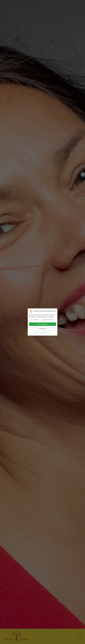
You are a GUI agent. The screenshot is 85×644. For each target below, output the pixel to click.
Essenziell (34, 320)
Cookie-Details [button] (35, 334)
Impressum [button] (51, 334)
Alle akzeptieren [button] (42, 324)
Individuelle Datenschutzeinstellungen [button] (42, 332)
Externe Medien (48, 320)
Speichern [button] (42, 329)
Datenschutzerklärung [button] (43, 334)
